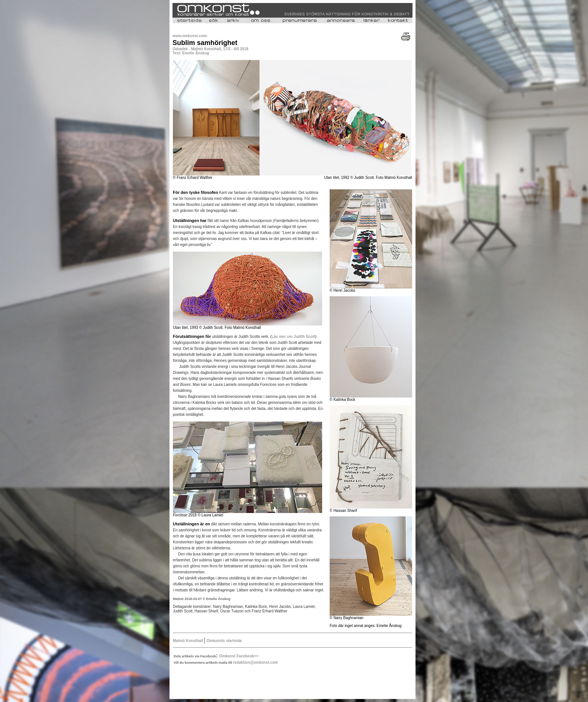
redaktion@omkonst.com (255, 662)
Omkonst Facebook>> (239, 656)
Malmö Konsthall (188, 641)
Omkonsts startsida (224, 641)
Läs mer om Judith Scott (293, 337)
